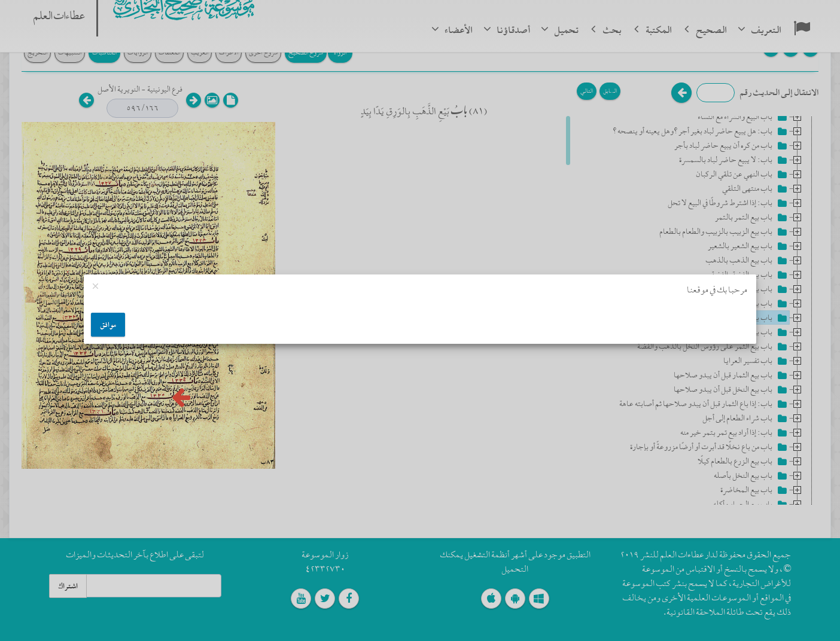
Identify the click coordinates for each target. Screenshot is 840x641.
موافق (108, 325)
